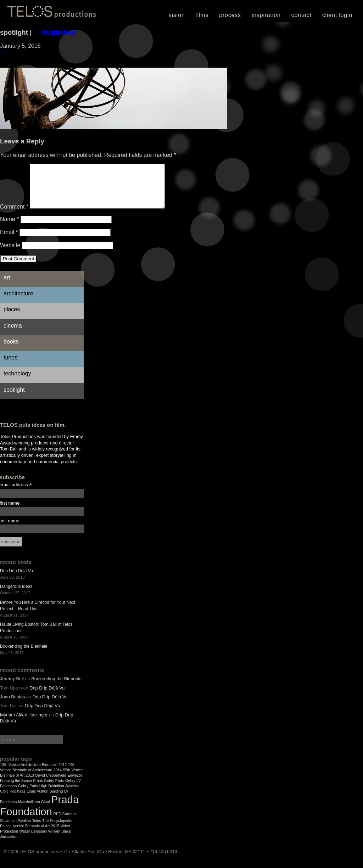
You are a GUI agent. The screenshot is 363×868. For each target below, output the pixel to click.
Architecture (18, 302)
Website (10, 254)
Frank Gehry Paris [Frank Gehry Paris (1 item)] (49, 789)
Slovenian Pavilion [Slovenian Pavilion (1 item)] (15, 829)
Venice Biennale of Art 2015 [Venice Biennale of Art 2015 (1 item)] (36, 834)
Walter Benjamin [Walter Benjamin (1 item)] (33, 840)
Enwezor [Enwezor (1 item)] (75, 784)
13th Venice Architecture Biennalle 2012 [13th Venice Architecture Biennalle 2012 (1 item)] (33, 773)
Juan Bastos (12, 705)
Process (230, 15)
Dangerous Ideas (16, 595)
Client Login (337, 15)
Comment (14, 215)
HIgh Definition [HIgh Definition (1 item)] (52, 794)
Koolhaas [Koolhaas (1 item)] (17, 800)
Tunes (10, 366)
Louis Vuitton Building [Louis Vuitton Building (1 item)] (45, 800)
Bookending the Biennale (24, 655)
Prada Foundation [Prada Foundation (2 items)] (39, 814)
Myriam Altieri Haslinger (24, 723)
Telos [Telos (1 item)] (37, 829)
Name (9, 228)
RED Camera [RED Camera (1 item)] (64, 822)
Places (12, 318)
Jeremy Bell (12, 687)
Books (11, 350)
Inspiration (266, 15)
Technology (17, 382)
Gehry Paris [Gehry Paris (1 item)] (28, 794)
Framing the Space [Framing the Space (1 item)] (16, 789)
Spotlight (14, 398)
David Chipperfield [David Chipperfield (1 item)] (51, 784)
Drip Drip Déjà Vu (16, 579)
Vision (177, 15)
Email (9, 241)
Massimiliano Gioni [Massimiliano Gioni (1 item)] (34, 810)
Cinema (13, 334)
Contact (301, 15)
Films (202, 15)
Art (7, 286)
